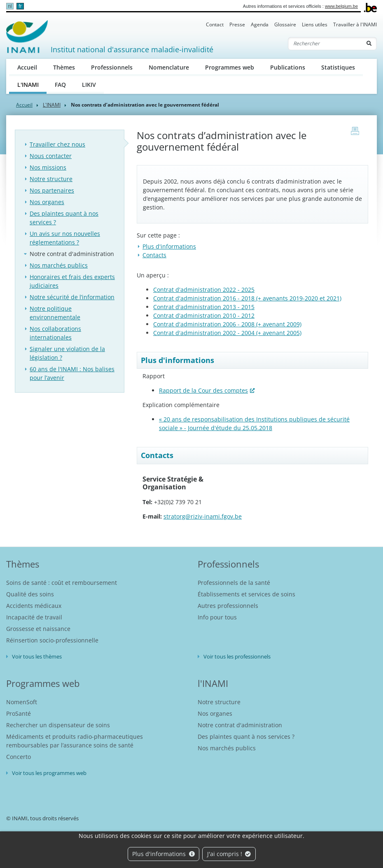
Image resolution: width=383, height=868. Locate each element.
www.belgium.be (341, 6)
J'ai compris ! (229, 854)
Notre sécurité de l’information (72, 297)
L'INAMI (32, 84)
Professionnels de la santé (234, 583)
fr (20, 6)
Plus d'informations (163, 854)
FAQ (60, 85)
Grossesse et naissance (38, 629)
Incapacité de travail (34, 617)
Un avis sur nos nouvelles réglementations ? (65, 238)
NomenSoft (22, 702)
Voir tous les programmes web (49, 773)
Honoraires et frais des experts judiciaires (72, 281)
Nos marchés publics (59, 265)
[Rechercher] (325, 44)
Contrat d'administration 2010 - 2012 (204, 315)
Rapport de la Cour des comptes (203, 390)
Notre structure (51, 179)
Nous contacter (51, 156)
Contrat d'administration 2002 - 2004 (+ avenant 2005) (227, 333)
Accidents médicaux (34, 606)
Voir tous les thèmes (37, 656)
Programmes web (230, 67)
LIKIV (89, 85)
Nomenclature (169, 67)
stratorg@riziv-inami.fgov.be (203, 516)
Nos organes (47, 202)
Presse (237, 24)
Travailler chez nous (57, 144)
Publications (288, 67)
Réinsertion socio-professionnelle (52, 640)
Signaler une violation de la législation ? (67, 353)
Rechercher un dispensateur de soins (58, 725)
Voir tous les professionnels (237, 656)
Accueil (27, 67)
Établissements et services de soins (246, 594)
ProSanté (19, 713)
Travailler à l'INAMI (355, 24)
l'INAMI (213, 683)
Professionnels (112, 67)
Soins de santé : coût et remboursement (62, 583)
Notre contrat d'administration (72, 254)
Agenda (260, 24)
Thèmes (64, 67)
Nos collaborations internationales (55, 333)
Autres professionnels (228, 606)
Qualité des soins (30, 594)
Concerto (19, 757)
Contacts (154, 255)
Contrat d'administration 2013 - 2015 (204, 307)
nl (10, 6)
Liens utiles (315, 24)
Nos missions (48, 167)
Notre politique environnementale (55, 313)
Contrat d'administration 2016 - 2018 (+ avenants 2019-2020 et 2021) (247, 298)
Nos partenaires (52, 190)
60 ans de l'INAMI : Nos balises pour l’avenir (72, 373)
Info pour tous (217, 617)
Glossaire (285, 24)
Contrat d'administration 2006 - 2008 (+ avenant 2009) (227, 324)
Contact (215, 24)
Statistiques (338, 67)
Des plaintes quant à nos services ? (64, 218)
